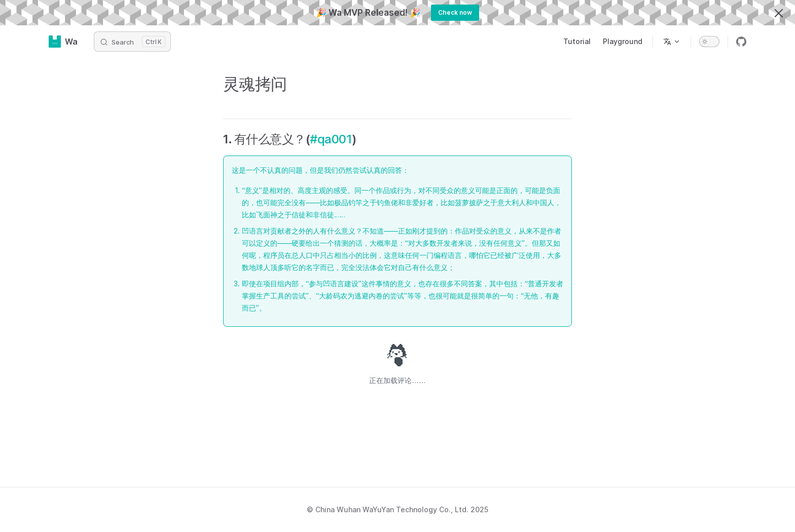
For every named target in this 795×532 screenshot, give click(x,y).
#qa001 (331, 139)
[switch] (709, 42)
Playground (623, 41)
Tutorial (577, 41)
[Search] (132, 42)
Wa (63, 42)
